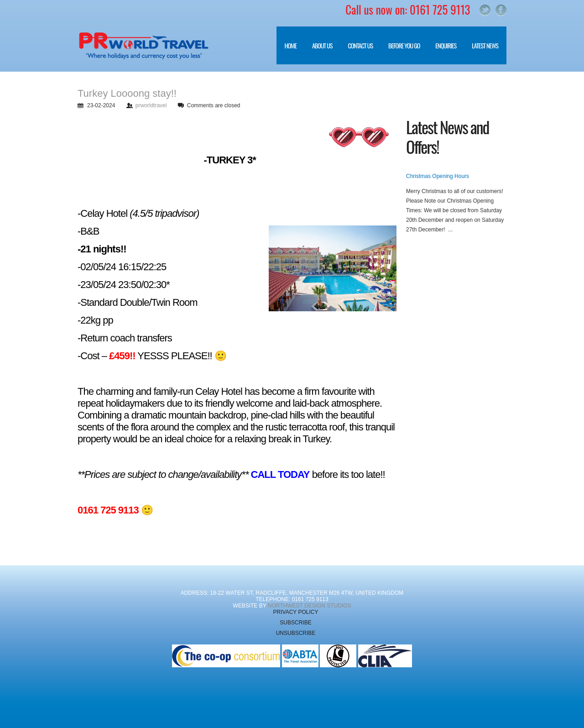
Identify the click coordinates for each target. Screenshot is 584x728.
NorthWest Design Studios (310, 606)
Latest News (485, 45)
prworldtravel (151, 105)
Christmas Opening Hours (438, 176)
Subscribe (295, 623)
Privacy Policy (296, 612)
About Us (318, 52)
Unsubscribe (296, 633)
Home (291, 45)
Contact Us (360, 45)
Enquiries (446, 45)
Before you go (400, 52)
